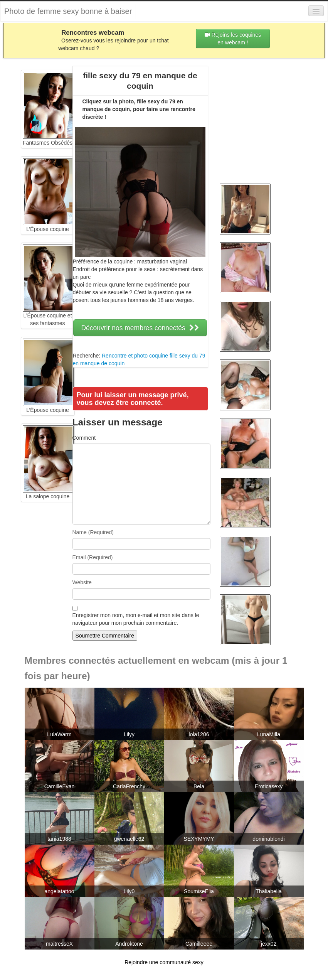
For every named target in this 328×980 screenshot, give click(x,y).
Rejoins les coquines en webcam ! (233, 39)
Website (82, 582)
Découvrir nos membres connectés (140, 328)
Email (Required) (93, 557)
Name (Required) (93, 532)
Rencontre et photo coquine (135, 356)
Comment (84, 438)
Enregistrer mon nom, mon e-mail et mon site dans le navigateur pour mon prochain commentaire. (136, 619)
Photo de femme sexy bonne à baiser (68, 11)
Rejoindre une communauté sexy (164, 962)
